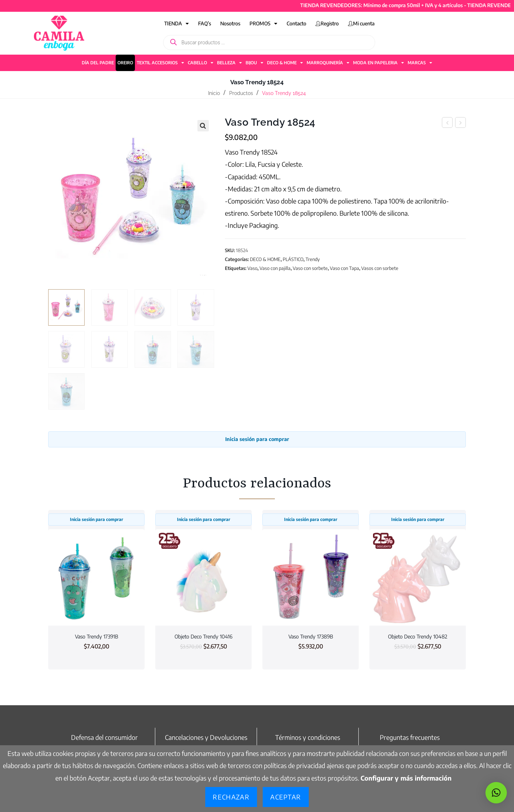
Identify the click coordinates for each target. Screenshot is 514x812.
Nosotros (230, 23)
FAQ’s (205, 23)
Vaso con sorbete (310, 268)
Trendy (313, 259)
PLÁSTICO (293, 259)
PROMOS (263, 24)
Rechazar (231, 797)
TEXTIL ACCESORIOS (160, 63)
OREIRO (125, 63)
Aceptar (286, 797)
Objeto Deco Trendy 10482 (418, 636)
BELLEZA (230, 63)
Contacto (296, 23)
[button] (203, 126)
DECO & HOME (285, 63)
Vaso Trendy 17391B (97, 636)
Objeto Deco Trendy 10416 (203, 636)
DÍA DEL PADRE (98, 63)
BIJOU (255, 63)
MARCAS (420, 63)
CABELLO (201, 63)
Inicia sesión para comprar (257, 439)
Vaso (252, 268)
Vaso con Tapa (344, 268)
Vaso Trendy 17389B (311, 636)
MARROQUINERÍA (328, 63)
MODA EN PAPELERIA (379, 63)
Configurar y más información (406, 778)
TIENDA (177, 24)
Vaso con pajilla (275, 268)
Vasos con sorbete (380, 268)
